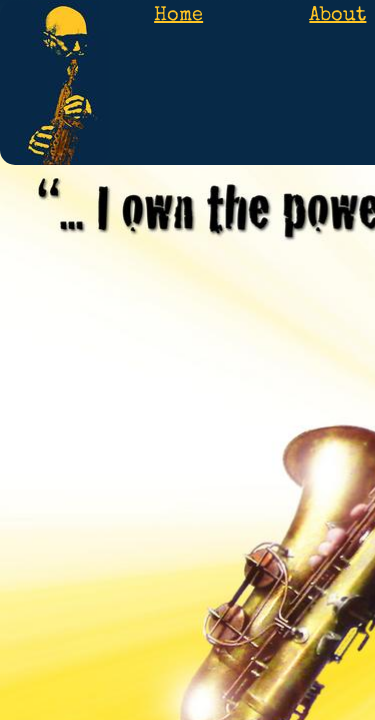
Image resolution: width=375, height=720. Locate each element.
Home (178, 16)
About (337, 16)
